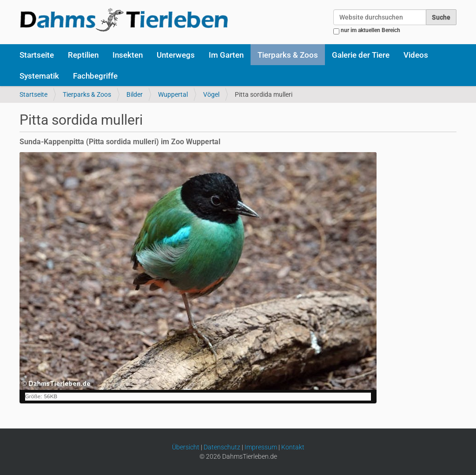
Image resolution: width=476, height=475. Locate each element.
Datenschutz (222, 447)
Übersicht (186, 447)
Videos (416, 55)
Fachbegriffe (95, 76)
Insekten (128, 55)
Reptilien (83, 55)
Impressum (261, 447)
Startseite (37, 55)
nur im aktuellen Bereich (370, 30)
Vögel (211, 94)
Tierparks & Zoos (288, 55)
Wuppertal (173, 94)
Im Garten (226, 55)
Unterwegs (176, 55)
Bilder (135, 94)
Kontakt (293, 447)
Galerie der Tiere (361, 55)
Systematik (39, 76)
